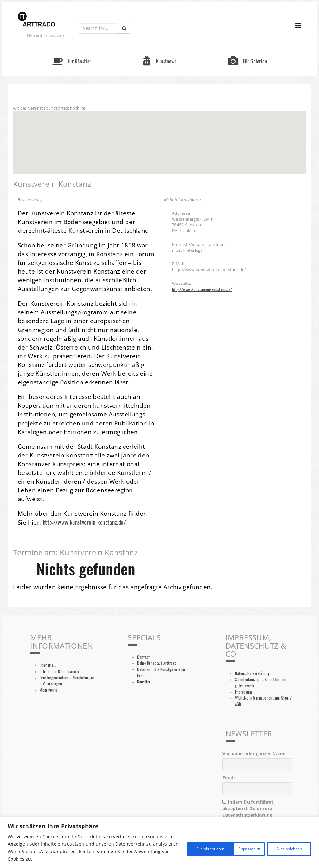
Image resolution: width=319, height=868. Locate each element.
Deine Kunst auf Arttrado (157, 663)
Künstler (144, 682)
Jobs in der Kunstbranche (60, 671)
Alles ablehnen (232, 848)
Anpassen (186, 848)
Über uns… (48, 665)
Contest (143, 657)
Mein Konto (49, 690)
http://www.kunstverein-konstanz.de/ (83, 522)
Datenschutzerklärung (252, 673)
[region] (159, 842)
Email (229, 778)
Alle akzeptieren (285, 848)
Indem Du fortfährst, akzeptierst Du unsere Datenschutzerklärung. (249, 808)
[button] (159, 137)
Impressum (243, 692)
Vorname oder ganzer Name (254, 754)
